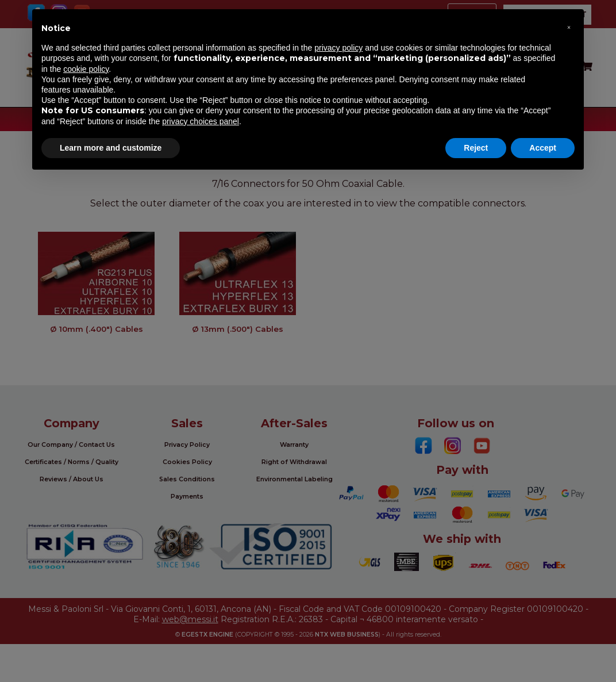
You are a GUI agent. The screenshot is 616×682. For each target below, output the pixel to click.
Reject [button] (476, 148)
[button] (569, 28)
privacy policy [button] (338, 48)
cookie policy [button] (86, 69)
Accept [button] (543, 148)
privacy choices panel (201, 121)
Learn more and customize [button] (111, 148)
